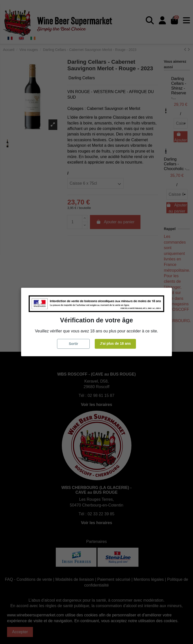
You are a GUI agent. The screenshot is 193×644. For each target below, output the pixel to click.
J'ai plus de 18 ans (115, 343)
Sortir (74, 344)
